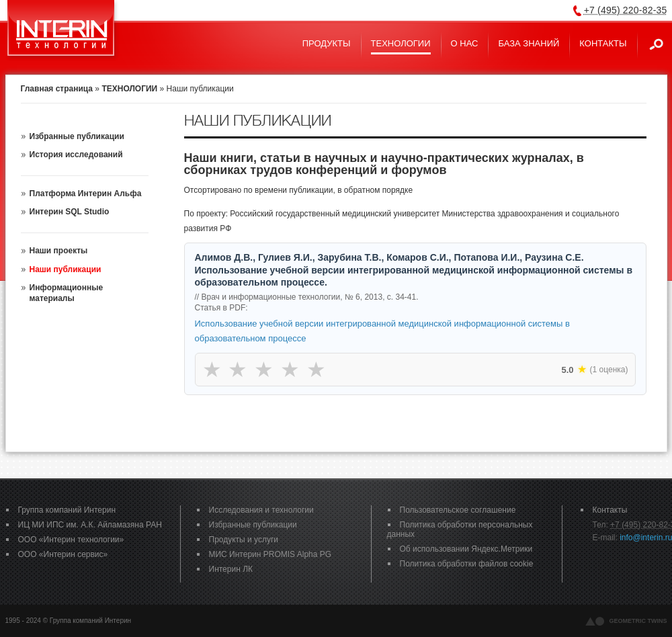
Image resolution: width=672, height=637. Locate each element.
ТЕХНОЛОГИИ (129, 89)
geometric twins (638, 621)
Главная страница (57, 89)
